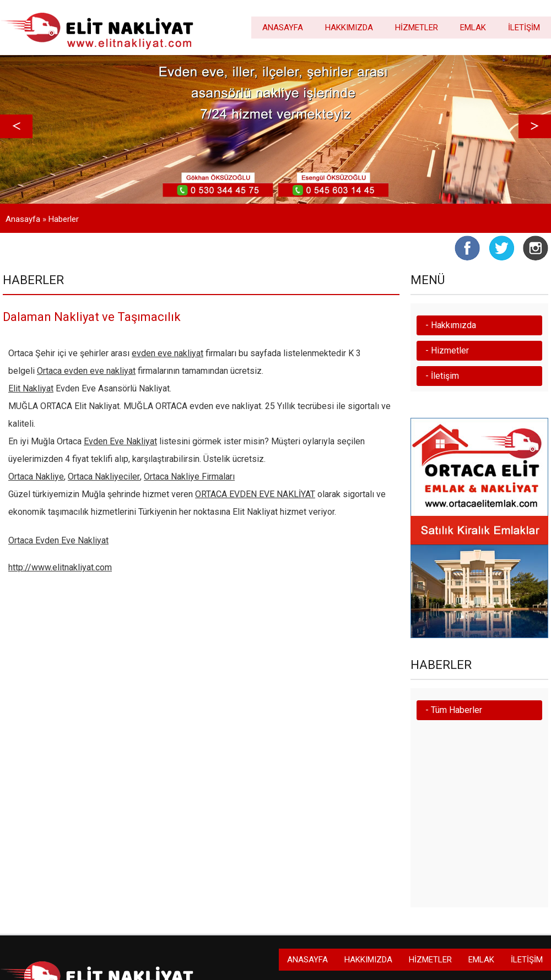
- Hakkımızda (451, 325)
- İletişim (442, 376)
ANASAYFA (283, 28)
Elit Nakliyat (31, 388)
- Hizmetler (447, 350)
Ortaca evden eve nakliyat (86, 371)
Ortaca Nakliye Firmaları (189, 477)
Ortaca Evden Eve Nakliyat (58, 540)
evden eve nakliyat (168, 353)
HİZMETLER (417, 28)
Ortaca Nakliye (36, 477)
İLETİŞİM (524, 28)
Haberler (64, 219)
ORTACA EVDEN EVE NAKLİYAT (255, 494)
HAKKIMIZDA (349, 28)
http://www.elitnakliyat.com (60, 567)
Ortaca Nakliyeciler (104, 477)
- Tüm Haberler (454, 710)
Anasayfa (23, 219)
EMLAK (473, 28)
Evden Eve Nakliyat (120, 441)
